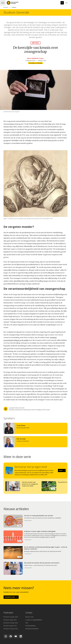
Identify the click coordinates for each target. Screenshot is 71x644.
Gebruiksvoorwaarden (32, 629)
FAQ (27, 623)
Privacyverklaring (30, 626)
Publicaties (8, 613)
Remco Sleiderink (33, 58)
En (67, 3)
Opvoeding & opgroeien (35, 63)
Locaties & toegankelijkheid (34, 620)
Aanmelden (10, 597)
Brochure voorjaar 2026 (11, 617)
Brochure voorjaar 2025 (11, 623)
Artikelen (14, 7)
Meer (61, 470)
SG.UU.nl (6, 7)
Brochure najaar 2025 (10, 620)
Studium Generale (16, 12)
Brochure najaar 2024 (10, 626)
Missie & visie (29, 617)
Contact (29, 613)
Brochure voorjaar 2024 (11, 629)
